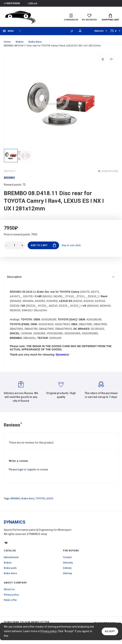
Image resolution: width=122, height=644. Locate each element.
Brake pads (10, 568)
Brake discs (28, 498)
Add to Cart (43, 245)
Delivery (67, 568)
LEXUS (50, 498)
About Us (9, 589)
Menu (8, 31)
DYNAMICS (15, 522)
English (99, 31)
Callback (33, 3)
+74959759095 (12, 3)
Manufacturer (11, 557)
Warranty (68, 563)
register (32, 469)
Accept (110, 631)
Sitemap (68, 573)
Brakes (8, 563)
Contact (67, 557)
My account (80, 31)
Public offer (10, 600)
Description (61, 277)
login (21, 469)
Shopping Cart (110, 17)
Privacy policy (49, 631)
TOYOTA (40, 498)
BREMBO (15, 498)
